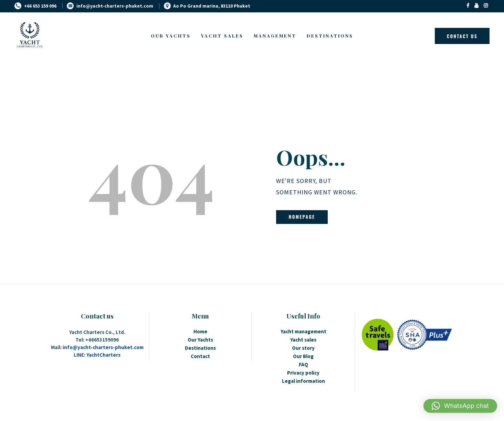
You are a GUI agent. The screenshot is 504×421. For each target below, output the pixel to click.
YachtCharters (103, 355)
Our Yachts (200, 340)
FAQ (303, 364)
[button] (460, 406)
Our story (303, 348)
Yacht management (303, 331)
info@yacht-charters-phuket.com (103, 347)
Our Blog (303, 356)
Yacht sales (303, 340)
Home (200, 331)
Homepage (302, 217)
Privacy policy (303, 373)
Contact (200, 356)
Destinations (200, 348)
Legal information (303, 381)
